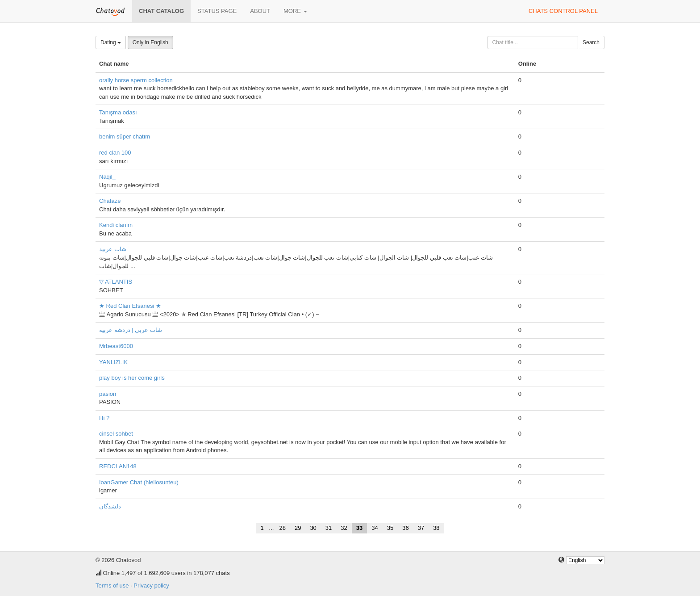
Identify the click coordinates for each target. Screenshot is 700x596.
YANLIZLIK (113, 362)
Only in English (150, 42)
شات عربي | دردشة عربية (131, 330)
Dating (111, 42)
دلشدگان (110, 506)
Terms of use (112, 586)
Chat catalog (161, 11)
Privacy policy (151, 586)
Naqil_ (107, 177)
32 (344, 528)
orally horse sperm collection (136, 80)
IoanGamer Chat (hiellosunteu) (139, 482)
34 (375, 528)
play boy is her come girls (132, 378)
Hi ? (104, 418)
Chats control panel (563, 11)
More (295, 11)
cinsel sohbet (116, 434)
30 (313, 528)
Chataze (110, 201)
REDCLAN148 (118, 466)
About (260, 11)
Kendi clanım (116, 225)
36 (405, 528)
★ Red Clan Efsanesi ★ (130, 306)
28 (282, 528)
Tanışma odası (118, 112)
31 (329, 528)
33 (359, 528)
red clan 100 (115, 153)
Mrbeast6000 (116, 346)
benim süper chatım (125, 136)
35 (390, 528)
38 (436, 528)
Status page (217, 11)
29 (298, 528)
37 (421, 528)
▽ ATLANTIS (116, 282)
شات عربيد (113, 249)
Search (591, 42)
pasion (108, 394)
